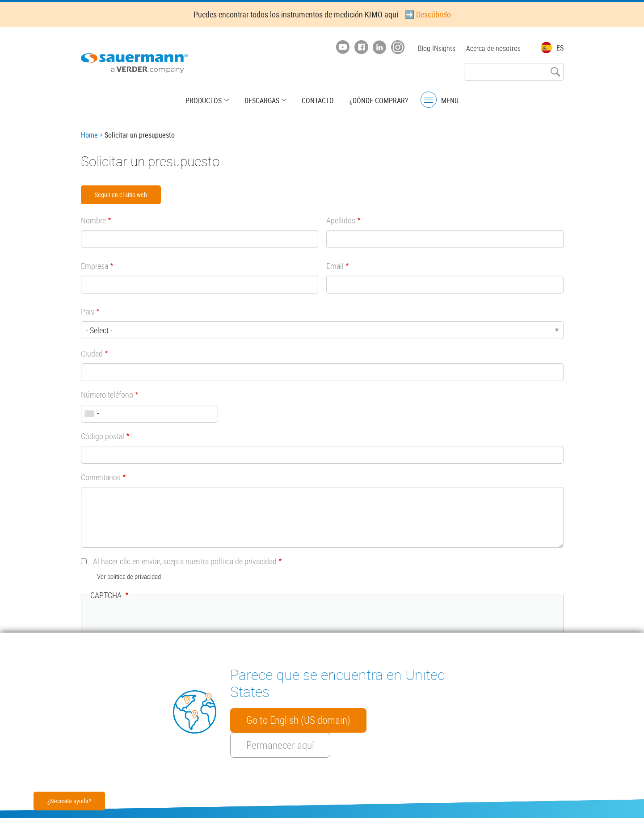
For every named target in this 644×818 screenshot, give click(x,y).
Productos (204, 101)
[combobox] (92, 414)
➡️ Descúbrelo (428, 14)
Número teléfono (107, 394)
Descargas (262, 101)
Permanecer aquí (280, 745)
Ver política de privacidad (129, 576)
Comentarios (101, 477)
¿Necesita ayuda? (69, 801)
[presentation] (158, 627)
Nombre (93, 220)
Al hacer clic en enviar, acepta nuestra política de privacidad (185, 561)
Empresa (95, 266)
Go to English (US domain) (298, 720)
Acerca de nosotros (493, 48)
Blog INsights (437, 48)
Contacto (317, 101)
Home (89, 135)
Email (335, 266)
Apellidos (341, 220)
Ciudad (92, 353)
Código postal (103, 436)
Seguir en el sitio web (121, 195)
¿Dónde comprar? (378, 101)
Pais (88, 311)
